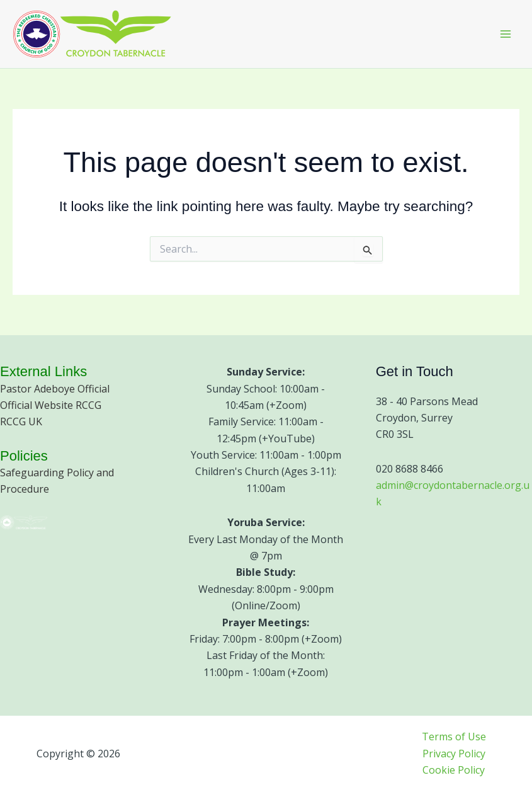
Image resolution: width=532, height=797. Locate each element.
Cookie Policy (454, 770)
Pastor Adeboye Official (55, 389)
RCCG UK (21, 421)
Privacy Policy (454, 754)
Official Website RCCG (51, 405)
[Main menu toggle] (506, 34)
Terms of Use (454, 737)
